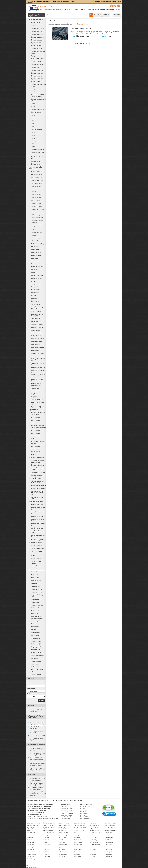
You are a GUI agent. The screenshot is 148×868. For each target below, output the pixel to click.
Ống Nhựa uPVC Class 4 (37, 40)
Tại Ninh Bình (46, 849)
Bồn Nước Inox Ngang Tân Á (38, 513)
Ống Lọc (33, 56)
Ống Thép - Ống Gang (36, 543)
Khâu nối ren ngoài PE (37, 327)
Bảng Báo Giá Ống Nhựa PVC (37, 736)
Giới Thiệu (82, 10)
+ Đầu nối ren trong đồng (38, 209)
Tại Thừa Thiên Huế (95, 845)
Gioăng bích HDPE (36, 311)
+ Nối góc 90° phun (36, 195)
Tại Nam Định (78, 849)
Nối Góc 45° (34, 270)
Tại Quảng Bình (31, 847)
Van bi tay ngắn (35, 578)
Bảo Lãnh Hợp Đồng (66, 810)
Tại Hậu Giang (93, 837)
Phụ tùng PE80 (35, 388)
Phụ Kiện (33, 423)
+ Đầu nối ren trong (36, 212)
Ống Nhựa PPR (35, 67)
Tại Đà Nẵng (77, 857)
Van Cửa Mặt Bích (36, 661)
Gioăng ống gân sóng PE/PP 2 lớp (37, 308)
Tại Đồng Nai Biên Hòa (49, 835)
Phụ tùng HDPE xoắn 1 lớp (38, 368)
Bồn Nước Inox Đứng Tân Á (38, 508)
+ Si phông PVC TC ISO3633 (36, 226)
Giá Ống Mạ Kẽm (32, 830)
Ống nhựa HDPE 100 (36, 130)
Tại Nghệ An (62, 847)
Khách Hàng (97, 15)
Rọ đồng (33, 624)
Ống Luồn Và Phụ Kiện (37, 400)
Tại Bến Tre (46, 837)
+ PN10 (33, 121)
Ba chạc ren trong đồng (37, 244)
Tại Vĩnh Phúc (62, 852)
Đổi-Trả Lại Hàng (66, 819)
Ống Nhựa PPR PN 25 (37, 79)
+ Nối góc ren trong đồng (38, 189)
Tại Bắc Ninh (46, 852)
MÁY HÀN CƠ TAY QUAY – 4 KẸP (38, 498)
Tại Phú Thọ (77, 852)
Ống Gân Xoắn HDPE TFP (38, 472)
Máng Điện (34, 394)
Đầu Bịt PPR (34, 298)
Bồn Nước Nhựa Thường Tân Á (37, 520)
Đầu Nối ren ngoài (36, 255)
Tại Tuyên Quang (63, 854)
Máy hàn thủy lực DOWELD (38, 486)
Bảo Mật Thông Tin (66, 812)
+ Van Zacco (35, 229)
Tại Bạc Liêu (46, 840)
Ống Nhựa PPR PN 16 (37, 73)
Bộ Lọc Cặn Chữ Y (36, 653)
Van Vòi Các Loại (36, 650)
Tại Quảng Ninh (109, 849)
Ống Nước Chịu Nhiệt (111, 828)
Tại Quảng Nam (78, 845)
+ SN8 (33, 89)
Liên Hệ (103, 10)
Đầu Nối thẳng (35, 250)
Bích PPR (33, 296)
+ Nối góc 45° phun (36, 198)
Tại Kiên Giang (109, 837)
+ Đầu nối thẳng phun (37, 215)
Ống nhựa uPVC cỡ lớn (37, 65)
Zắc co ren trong (35, 261)
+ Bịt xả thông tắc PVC (37, 218)
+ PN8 (33, 118)
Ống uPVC (83, 812)
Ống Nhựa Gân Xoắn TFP (38, 475)
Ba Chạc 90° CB (35, 290)
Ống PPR (83, 815)
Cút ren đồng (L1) (36, 635)
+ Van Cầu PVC (35, 241)
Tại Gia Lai (46, 842)
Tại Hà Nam (93, 849)
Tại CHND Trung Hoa (48, 833)
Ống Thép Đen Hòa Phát (37, 549)
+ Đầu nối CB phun (36, 203)
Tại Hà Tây (77, 833)
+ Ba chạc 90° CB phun (37, 178)
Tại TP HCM (62, 857)
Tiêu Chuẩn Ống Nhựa (49, 825)
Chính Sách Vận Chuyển (68, 815)
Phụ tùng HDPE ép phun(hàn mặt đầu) (36, 385)
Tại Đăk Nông (31, 842)
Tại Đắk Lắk (108, 840)
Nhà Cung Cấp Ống (64, 828)
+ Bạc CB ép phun (36, 201)
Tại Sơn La (92, 852)
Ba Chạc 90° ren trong (37, 284)
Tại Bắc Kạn (46, 854)
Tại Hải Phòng (31, 859)
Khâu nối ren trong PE (37, 324)
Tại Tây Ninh (109, 833)
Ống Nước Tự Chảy (95, 825)
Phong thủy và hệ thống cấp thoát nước (37, 750)
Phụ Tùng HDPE (35, 304)
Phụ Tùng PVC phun (36, 175)
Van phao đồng (35, 627)
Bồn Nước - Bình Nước (36, 502)
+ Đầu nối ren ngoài (37, 206)
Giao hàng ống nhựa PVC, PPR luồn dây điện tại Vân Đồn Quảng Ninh (38, 794)
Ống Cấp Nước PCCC (48, 828)
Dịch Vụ (89, 10)
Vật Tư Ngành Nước (111, 825)
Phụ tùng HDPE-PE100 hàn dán (38, 360)
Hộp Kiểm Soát (34, 410)
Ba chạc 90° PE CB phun (38, 333)
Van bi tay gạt (35, 614)
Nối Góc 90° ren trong (37, 275)
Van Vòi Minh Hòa (36, 599)
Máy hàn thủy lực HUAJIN (38, 489)
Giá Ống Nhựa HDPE (95, 830)
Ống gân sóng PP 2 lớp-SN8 (37, 158)
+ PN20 (33, 147)
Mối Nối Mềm (34, 658)
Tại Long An (77, 835)
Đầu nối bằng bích (36, 345)
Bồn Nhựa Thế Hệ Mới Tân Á (38, 525)
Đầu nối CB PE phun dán (38, 347)
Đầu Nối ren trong (36, 252)
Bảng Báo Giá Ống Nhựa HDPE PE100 (36, 728)
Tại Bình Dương (63, 835)
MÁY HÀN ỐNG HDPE (35, 478)
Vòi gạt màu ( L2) (36, 586)
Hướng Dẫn (96, 10)
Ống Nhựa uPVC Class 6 (37, 46)
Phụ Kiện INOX (35, 667)
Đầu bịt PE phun (35, 330)
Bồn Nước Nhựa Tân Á (37, 516)
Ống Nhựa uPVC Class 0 (37, 29)
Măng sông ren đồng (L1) (38, 647)
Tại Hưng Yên (31, 849)
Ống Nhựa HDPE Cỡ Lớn (37, 109)
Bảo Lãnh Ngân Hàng (33, 825)
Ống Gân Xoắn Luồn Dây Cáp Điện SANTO (38, 462)
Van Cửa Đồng (35, 602)
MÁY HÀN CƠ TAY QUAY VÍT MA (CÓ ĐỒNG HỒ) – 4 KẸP (38, 493)
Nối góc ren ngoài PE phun (38, 339)
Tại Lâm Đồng (93, 840)
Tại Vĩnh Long (62, 837)
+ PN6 (33, 115)
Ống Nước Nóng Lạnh (64, 825)
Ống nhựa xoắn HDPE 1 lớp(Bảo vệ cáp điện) (37, 96)
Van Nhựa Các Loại (36, 674)
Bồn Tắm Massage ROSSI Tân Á (38, 536)
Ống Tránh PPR (35, 301)
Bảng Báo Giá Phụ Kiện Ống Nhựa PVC (37, 739)
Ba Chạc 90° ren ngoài (37, 287)
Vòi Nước (33, 630)
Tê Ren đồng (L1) (36, 638)
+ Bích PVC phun (36, 238)
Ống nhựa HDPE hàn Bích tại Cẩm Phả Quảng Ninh (37, 784)
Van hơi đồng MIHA (36, 621)
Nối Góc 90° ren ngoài (37, 278)
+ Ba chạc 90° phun (37, 183)
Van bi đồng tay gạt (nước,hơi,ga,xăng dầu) (37, 617)
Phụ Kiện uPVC (84, 814)
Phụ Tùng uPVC (35, 172)
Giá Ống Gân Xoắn (48, 830)
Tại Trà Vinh (77, 837)
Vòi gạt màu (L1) (35, 583)
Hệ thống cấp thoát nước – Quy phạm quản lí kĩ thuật (37, 758)
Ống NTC (33, 26)
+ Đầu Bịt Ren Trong (37, 232)
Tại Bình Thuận (78, 842)
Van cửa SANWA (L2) (37, 592)
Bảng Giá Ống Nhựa (111, 830)
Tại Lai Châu (109, 854)
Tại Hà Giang (46, 857)
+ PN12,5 (34, 124)
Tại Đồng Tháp (94, 835)
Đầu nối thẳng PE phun (37, 353)
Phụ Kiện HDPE (84, 810)
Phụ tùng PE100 (35, 391)
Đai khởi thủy (34, 322)
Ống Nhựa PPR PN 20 (37, 76)
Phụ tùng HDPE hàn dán (37, 356)
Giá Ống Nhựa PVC (79, 830)
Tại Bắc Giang (31, 852)
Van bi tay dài (35, 575)
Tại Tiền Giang (109, 835)
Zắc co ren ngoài (35, 264)
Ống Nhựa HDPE (35, 82)
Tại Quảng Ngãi (63, 845)
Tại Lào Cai (93, 854)
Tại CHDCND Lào (63, 833)
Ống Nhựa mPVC (35, 161)
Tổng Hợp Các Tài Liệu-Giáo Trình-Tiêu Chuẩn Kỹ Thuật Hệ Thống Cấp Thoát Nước (38, 764)
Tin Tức (118, 10)
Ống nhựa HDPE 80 (36, 112)
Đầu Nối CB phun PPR (37, 267)
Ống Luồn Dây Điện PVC (38, 407)
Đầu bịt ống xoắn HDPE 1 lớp (38, 380)
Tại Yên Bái (77, 854)
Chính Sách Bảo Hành (67, 814)
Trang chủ (50, 24)
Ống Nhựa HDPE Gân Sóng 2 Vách (38, 85)
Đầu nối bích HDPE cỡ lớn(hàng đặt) (37, 315)
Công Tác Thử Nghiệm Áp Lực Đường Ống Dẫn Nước (38, 754)
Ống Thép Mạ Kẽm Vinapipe (36, 562)
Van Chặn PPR (35, 293)
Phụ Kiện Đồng (35, 664)
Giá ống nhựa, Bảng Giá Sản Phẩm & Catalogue (37, 711)
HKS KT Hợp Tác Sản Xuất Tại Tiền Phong (38, 414)
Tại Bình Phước (31, 835)
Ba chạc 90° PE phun (37, 336)
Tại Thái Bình (62, 849)
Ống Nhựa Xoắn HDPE (80, 828)
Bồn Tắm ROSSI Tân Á (37, 528)
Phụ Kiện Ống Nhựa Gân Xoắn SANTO (38, 469)
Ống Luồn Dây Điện (95, 828)
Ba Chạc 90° (34, 281)
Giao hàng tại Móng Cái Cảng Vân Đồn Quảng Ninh (37, 780)
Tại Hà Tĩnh (46, 847)
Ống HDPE (83, 808)
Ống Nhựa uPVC (71, 24)
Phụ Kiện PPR (84, 817)
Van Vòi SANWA (35, 572)
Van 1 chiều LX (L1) (36, 641)
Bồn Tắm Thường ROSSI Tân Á (38, 532)
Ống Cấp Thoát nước (79, 825)
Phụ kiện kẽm (35, 556)
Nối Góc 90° (34, 273)
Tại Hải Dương (109, 857)
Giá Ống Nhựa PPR (64, 830)
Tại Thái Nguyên (31, 854)
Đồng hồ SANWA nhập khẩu (37, 596)
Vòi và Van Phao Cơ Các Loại (37, 671)
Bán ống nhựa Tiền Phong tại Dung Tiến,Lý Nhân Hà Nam (37, 788)
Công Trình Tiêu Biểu (67, 808)
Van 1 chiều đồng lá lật (37, 605)
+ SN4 (33, 92)
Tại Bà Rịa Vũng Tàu (95, 833)
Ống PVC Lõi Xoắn (36, 62)
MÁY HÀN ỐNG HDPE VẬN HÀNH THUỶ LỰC (38, 482)
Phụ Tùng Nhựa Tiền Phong (35, 168)
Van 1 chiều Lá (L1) (36, 644)
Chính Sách (111, 10)
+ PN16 (33, 127)
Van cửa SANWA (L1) (37, 589)
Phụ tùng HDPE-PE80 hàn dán (38, 364)
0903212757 (106, 15)
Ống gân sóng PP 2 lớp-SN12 (37, 153)
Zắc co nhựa (34, 258)
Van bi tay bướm (35, 611)
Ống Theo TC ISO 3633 (37, 59)
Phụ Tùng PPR (35, 247)
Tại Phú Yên (30, 845)
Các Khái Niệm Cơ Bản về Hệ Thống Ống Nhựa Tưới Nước (37, 769)
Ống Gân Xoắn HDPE (86, 819)
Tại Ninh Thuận (94, 842)
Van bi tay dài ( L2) (36, 581)
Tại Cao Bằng (31, 857)
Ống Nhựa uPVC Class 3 (37, 37)
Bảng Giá (75, 10)
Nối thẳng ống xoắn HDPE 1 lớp (38, 376)
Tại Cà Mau (61, 840)
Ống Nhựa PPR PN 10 (37, 70)
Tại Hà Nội (92, 857)
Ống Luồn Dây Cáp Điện (36, 458)
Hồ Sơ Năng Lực (65, 807)
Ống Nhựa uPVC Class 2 (37, 34)
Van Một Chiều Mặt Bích (37, 655)
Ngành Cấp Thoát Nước (37, 744)
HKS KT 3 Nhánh (35, 433)
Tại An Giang (31, 837)
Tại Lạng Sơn (109, 852)
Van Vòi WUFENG (36, 632)
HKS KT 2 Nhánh (35, 417)
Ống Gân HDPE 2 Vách (49, 823)
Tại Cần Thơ (77, 840)
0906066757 (117, 15)
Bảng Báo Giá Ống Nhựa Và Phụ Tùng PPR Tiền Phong (37, 723)
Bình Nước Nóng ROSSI (37, 540)
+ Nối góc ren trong (36, 192)
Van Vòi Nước (33, 569)
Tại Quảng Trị (109, 845)
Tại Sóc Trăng (31, 840)
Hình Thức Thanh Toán (67, 817)
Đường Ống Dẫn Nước (64, 823)
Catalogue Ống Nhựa (80, 823)
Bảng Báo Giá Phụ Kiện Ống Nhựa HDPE (37, 732)
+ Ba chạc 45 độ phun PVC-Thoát (37, 221)
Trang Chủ (68, 10)
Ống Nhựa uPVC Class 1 (37, 31)
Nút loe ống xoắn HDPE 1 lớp (38, 371)
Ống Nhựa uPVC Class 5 (37, 43)
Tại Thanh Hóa (78, 847)
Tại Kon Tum (62, 842)
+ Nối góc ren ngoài (36, 186)
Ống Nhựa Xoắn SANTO (37, 465)
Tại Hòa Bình (93, 847)
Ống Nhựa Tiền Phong (60, 24)
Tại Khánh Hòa (109, 842)
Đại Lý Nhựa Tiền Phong (34, 823)
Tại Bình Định (46, 845)
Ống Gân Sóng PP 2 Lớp (37, 150)
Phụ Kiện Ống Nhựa (111, 823)
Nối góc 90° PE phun (36, 342)
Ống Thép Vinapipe (36, 559)
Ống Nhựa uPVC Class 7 (83, 24)
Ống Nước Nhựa (94, 823)
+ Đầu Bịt (34, 235)
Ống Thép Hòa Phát (36, 546)
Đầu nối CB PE (35, 350)
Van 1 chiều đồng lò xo (37, 608)
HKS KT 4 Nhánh (35, 420)
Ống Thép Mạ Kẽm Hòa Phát (37, 552)
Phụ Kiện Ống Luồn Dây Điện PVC (37, 403)
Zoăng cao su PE (36, 319)
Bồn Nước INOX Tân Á (37, 505)
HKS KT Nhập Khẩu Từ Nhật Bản (37, 443)
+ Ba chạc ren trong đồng (38, 180)
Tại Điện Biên (109, 847)
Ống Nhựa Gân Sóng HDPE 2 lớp (38, 100)
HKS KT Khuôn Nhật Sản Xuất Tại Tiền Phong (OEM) (38, 427)
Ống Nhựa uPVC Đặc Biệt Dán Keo (38, 52)
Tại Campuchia (31, 833)
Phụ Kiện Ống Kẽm (36, 566)
